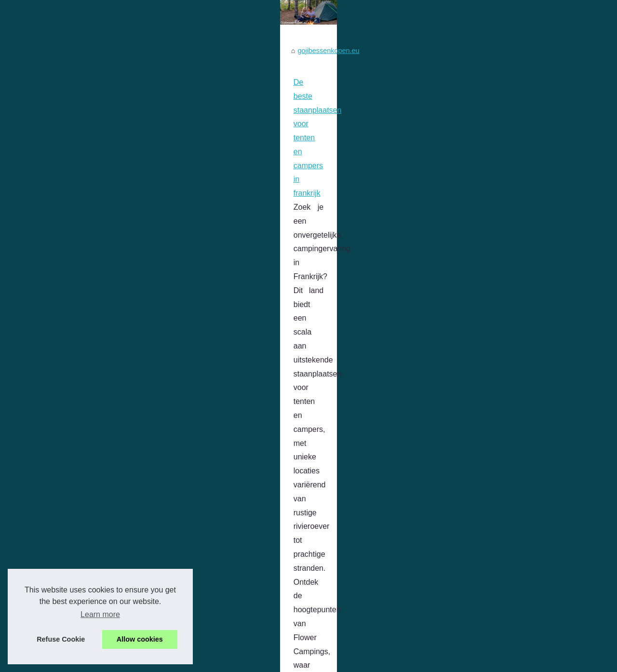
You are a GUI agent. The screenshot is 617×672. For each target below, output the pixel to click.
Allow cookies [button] (140, 639)
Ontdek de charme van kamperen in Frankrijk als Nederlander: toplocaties (150, 556)
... (29, 372)
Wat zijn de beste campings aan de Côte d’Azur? (107, 415)
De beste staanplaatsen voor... (512, 312)
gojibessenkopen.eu (59, 271)
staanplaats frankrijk (411, 358)
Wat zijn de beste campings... (510, 334)
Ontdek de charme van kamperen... (520, 355)
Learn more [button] (100, 614)
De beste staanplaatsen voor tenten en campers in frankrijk (125, 302)
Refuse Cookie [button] (61, 639)
